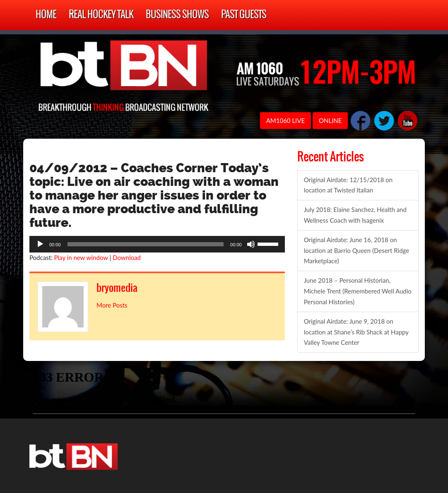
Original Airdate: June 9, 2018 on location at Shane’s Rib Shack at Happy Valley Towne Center (356, 332)
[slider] (146, 244)
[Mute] (251, 244)
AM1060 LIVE (285, 120)
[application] (157, 244)
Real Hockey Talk (101, 15)
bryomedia (120, 288)
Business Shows (177, 15)
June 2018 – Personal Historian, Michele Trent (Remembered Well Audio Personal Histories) (358, 291)
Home (46, 15)
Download (127, 257)
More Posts (112, 305)
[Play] (40, 244)
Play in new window (81, 257)
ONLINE (330, 120)
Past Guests (244, 15)
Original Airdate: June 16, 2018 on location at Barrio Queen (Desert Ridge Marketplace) (357, 250)
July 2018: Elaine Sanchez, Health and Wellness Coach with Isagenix (355, 215)
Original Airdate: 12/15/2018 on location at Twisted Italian (348, 185)
